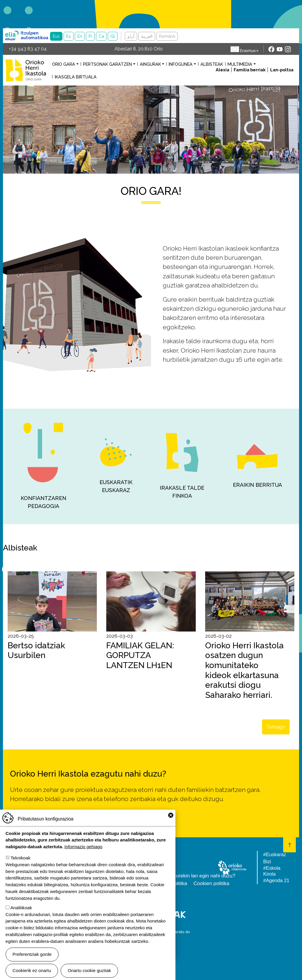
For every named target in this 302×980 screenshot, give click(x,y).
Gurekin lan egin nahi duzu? (204, 876)
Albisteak (212, 64)
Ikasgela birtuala (76, 77)
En (80, 36)
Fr (90, 36)
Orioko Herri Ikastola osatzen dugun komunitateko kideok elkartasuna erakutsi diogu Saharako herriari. (244, 670)
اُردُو (131, 36)
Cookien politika (211, 883)
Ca (101, 36)
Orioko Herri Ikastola (26, 70)
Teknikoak (21, 858)
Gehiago (276, 727)
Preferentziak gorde (32, 954)
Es (69, 36)
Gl (113, 36)
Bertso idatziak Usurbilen (36, 651)
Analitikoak (21, 908)
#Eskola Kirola (272, 871)
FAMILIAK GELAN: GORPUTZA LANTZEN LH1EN (140, 655)
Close (171, 815)
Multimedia (240, 64)
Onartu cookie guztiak (89, 970)
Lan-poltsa (282, 70)
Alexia (223, 70)
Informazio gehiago (83, 847)
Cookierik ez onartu (32, 970)
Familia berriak (250, 70)
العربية (147, 36)
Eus (56, 36)
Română (167, 36)
